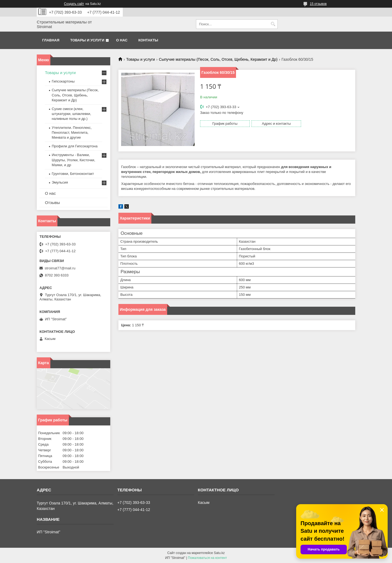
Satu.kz (219, 553)
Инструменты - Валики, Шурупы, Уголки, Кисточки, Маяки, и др (73, 160)
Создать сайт (74, 4)
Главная (51, 40)
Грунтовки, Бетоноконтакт (73, 174)
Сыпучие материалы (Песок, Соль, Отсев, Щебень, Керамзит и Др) (218, 59)
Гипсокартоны (63, 81)
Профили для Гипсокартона (75, 146)
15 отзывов (318, 4)
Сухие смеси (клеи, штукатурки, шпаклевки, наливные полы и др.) (71, 114)
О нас (122, 40)
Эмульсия (60, 182)
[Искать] (273, 24)
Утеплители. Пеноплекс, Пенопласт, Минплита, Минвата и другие (72, 133)
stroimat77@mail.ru (60, 268)
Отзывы (52, 203)
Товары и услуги (87, 40)
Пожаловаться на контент (207, 558)
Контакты (148, 40)
